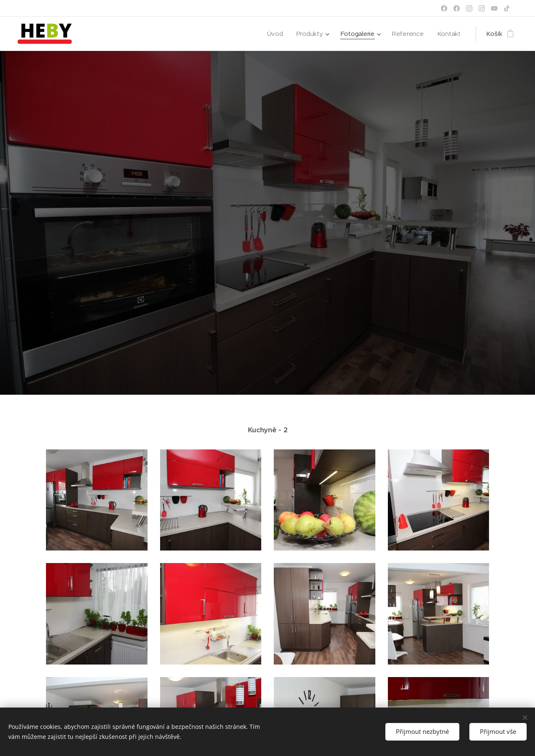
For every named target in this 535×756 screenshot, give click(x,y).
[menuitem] (273, 34)
